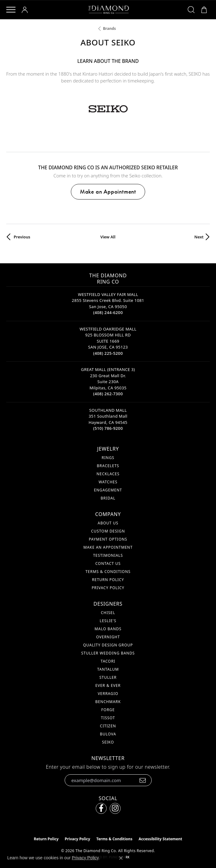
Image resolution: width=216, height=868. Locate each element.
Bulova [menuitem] (108, 734)
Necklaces (108, 474)
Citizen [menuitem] (108, 726)
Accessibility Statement (160, 839)
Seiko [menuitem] (108, 742)
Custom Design (108, 531)
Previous (22, 237)
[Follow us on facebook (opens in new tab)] (101, 808)
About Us (108, 523)
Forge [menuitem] (108, 710)
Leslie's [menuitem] (108, 621)
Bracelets (108, 466)
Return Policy (108, 580)
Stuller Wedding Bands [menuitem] (108, 653)
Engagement (108, 490)
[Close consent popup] (121, 858)
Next (199, 237)
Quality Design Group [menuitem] (108, 645)
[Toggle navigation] (11, 10)
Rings (108, 458)
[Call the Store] (108, 312)
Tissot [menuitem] (108, 718)
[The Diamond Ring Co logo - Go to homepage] (109, 10)
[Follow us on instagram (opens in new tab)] (115, 808)
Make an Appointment (108, 192)
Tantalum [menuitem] (108, 669)
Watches (108, 482)
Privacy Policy (108, 588)
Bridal (108, 498)
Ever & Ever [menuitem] (108, 685)
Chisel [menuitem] (108, 613)
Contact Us (108, 563)
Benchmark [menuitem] (108, 702)
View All (108, 237)
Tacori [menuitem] (108, 661)
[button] (26, 10)
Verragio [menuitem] (108, 694)
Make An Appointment (108, 547)
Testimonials (108, 555)
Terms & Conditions (108, 572)
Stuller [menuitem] (108, 677)
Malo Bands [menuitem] (108, 629)
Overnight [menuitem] (108, 637)
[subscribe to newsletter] (143, 780)
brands (109, 28)
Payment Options (108, 539)
